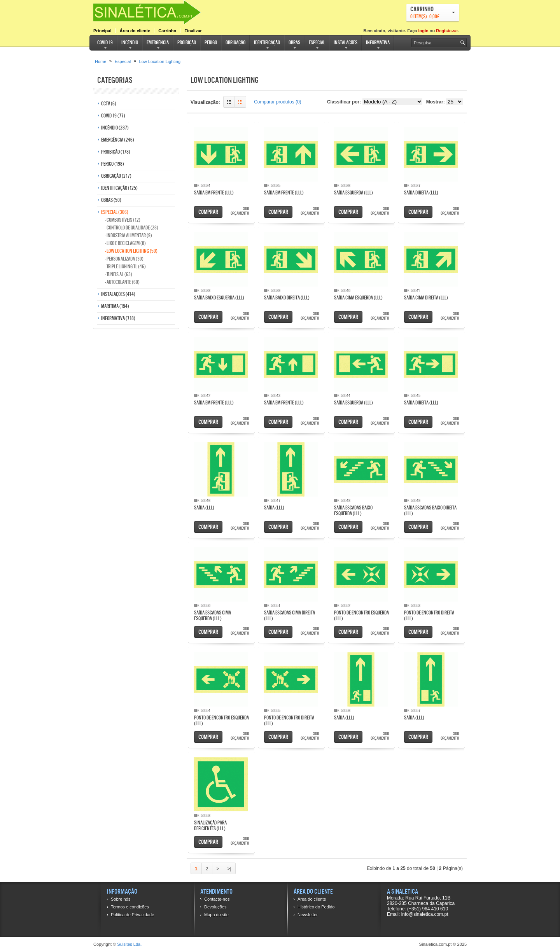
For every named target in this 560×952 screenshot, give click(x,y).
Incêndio (130, 43)
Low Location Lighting (160, 61)
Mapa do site (216, 915)
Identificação (267, 43)
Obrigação (235, 43)
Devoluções (215, 907)
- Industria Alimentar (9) (129, 235)
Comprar (208, 212)
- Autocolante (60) (122, 282)
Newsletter (308, 915)
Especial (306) (115, 212)
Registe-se (447, 31)
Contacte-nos (217, 899)
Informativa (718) (118, 318)
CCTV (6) (109, 104)
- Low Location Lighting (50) (131, 251)
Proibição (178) (116, 152)
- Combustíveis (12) (123, 220)
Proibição (187, 43)
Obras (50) (111, 200)
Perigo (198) (113, 164)
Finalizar (193, 31)
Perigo (211, 43)
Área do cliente (135, 31)
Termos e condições (130, 907)
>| (229, 869)
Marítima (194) (115, 306)
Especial (317, 43)
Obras (294, 43)
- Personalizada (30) (124, 259)
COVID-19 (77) (113, 116)
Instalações (346, 43)
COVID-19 (105, 43)
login (423, 31)
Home (101, 61)
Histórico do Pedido (316, 907)
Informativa (378, 43)
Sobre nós (121, 899)
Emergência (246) (118, 140)
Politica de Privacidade (132, 915)
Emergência (158, 43)
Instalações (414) (118, 294)
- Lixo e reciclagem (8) (125, 243)
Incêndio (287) (115, 128)
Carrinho (167, 31)
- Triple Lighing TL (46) (125, 267)
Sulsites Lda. (129, 944)
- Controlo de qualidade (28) (132, 228)
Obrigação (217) (116, 176)
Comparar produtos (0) (277, 102)
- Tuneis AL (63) (119, 274)
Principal (102, 31)
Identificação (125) (119, 188)
